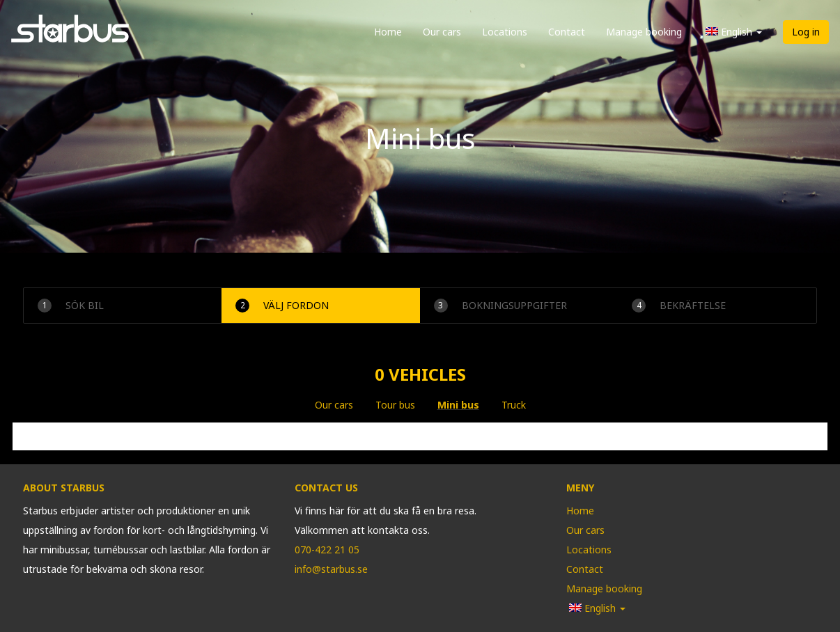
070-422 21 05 (327, 550)
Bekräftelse (679, 306)
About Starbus (64, 488)
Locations (505, 32)
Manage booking (644, 32)
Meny (580, 488)
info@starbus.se (331, 569)
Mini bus (458, 405)
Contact (567, 32)
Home (388, 32)
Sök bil (71, 306)
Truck (514, 405)
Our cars (442, 32)
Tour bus (395, 405)
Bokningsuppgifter (500, 306)
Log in (806, 32)
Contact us (326, 488)
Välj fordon (282, 306)
